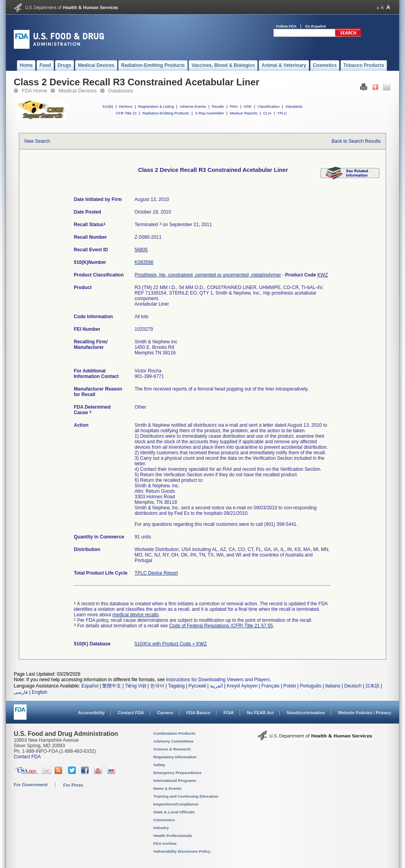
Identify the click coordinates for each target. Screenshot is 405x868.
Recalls (218, 106)
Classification (268, 106)
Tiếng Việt (136, 686)
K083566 (144, 262)
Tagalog (177, 686)
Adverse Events (193, 106)
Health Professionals (173, 836)
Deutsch (353, 686)
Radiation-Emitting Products (166, 113)
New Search (37, 141)
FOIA (228, 713)
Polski (290, 686)
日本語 (372, 686)
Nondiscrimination (306, 713)
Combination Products (174, 733)
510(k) (108, 106)
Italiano (333, 686)
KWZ (323, 275)
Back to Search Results (356, 141)
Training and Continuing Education (186, 796)
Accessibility (91, 713)
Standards (294, 106)
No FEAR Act (260, 713)
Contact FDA (131, 713)
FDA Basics (198, 713)
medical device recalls (135, 615)
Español (90, 686)
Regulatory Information (175, 757)
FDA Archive (165, 843)
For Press (73, 785)
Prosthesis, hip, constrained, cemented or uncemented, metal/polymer (208, 275)
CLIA (267, 113)
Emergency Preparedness (177, 773)
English (40, 692)
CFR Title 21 (126, 113)
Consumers (164, 820)
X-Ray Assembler (210, 113)
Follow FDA (286, 26)
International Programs (175, 780)
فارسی (21, 692)
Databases (121, 91)
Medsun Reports (243, 113)
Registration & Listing (156, 106)
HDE (248, 106)
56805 (141, 250)
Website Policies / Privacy (365, 713)
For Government (31, 785)
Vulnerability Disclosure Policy (182, 851)
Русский (197, 686)
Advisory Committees (173, 741)
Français (271, 686)
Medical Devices (78, 91)
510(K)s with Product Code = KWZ (171, 644)
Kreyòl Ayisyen (242, 686)
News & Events (167, 788)
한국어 (157, 686)
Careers (165, 713)
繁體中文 (112, 686)
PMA (234, 106)
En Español (316, 26)
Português (310, 686)
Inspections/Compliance (176, 804)
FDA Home (34, 91)
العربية (216, 686)
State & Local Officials (174, 812)
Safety (159, 765)
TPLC (282, 113)
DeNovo (126, 106)
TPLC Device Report (156, 573)
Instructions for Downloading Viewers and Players (218, 680)
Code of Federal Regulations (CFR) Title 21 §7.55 (221, 626)
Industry (161, 828)
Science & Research (172, 749)
